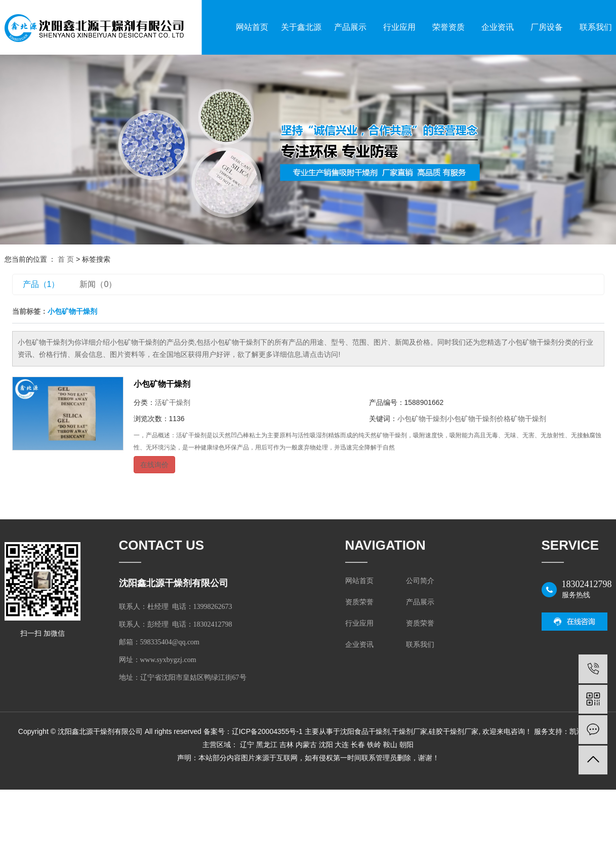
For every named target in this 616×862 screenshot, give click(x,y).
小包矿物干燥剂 (162, 384)
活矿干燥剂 (173, 402)
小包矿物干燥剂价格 (479, 419)
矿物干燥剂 (528, 419)
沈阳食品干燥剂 (365, 731)
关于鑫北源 (301, 27)
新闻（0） (98, 284)
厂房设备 (547, 27)
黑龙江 (267, 745)
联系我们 (420, 645)
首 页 (66, 259)
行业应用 (399, 27)
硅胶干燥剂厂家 (454, 731)
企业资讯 (498, 27)
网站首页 (252, 27)
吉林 (286, 745)
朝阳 (406, 745)
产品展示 (350, 27)
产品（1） (41, 284)
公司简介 (420, 581)
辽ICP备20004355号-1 (267, 731)
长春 (358, 745)
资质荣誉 (359, 602)
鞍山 (390, 745)
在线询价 (154, 465)
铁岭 (374, 745)
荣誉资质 (448, 27)
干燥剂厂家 (409, 731)
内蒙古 (306, 745)
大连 (342, 745)
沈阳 (326, 745)
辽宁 (247, 745)
